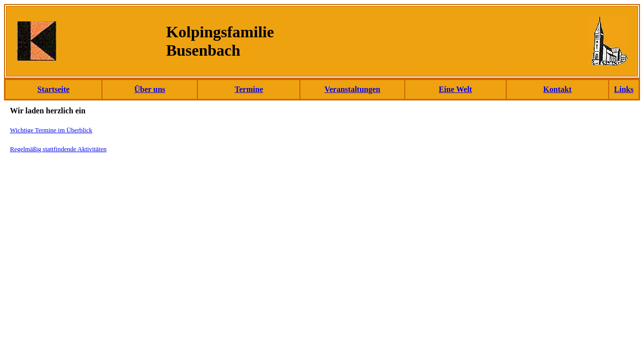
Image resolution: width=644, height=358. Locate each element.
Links (624, 89)
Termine (249, 89)
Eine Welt (455, 89)
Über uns (150, 89)
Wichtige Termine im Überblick (51, 130)
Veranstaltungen (352, 89)
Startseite (53, 89)
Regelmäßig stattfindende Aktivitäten (58, 149)
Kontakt (557, 89)
